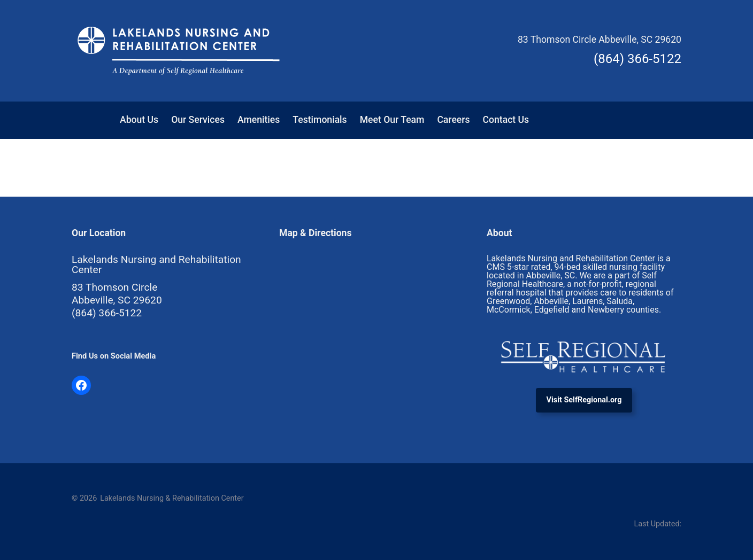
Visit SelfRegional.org (584, 400)
